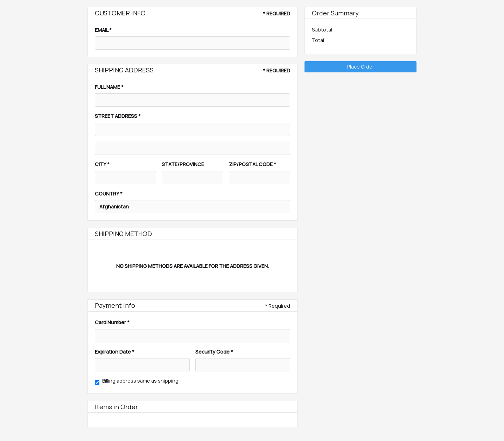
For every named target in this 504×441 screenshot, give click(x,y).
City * (102, 164)
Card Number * (112, 322)
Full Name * (109, 87)
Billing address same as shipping (140, 381)
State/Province (183, 164)
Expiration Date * (115, 352)
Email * (103, 30)
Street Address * (118, 116)
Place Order (361, 67)
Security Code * (214, 352)
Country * (109, 194)
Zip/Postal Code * (253, 164)
